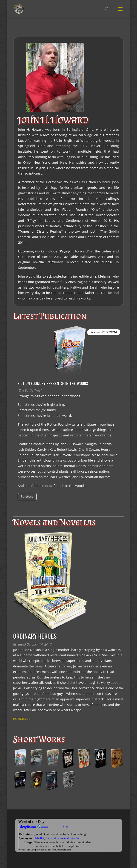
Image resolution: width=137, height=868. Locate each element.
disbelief (39, 838)
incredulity (52, 838)
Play (66, 826)
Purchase (27, 496)
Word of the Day (27, 850)
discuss (45, 827)
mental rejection (70, 838)
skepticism (28, 826)
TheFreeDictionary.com (59, 850)
